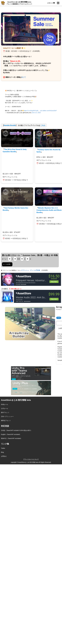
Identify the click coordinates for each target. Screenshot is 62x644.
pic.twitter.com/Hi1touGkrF (48, 111)
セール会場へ (7, 264)
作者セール (4, 404)
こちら (43, 125)
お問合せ (4, 456)
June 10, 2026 (36, 113)
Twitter (3, 448)
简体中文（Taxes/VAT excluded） (11, 438)
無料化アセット (6, 420)
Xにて (24, 77)
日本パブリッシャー (7, 416)
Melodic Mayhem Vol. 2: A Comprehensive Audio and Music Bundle (49, 210)
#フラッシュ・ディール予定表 (30, 270)
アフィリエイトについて (31, 459)
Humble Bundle (10, 125)
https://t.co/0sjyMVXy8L (31, 111)
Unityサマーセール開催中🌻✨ (14, 48)
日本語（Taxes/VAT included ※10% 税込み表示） (16, 430)
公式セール (4, 408)
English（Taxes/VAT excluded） (11, 434)
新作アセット (5, 412)
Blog (2, 452)
